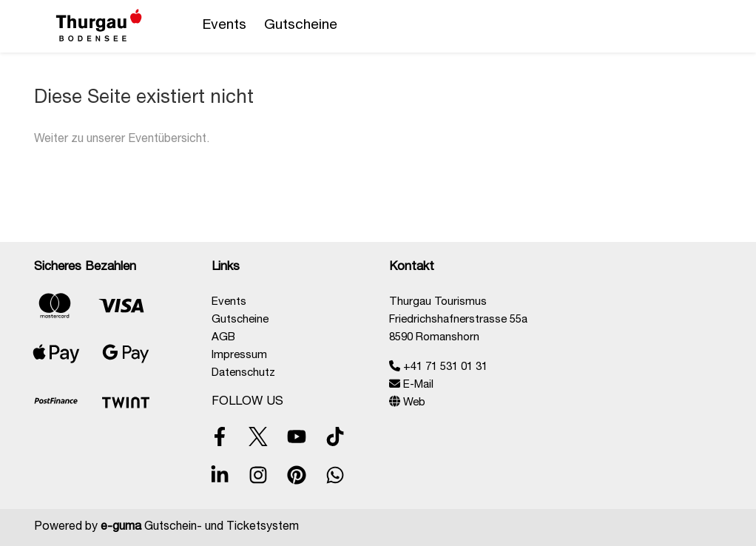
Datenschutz (243, 373)
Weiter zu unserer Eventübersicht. (122, 140)
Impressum (239, 355)
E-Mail (411, 385)
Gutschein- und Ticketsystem (200, 528)
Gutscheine (301, 26)
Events (225, 26)
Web (407, 403)
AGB (223, 338)
